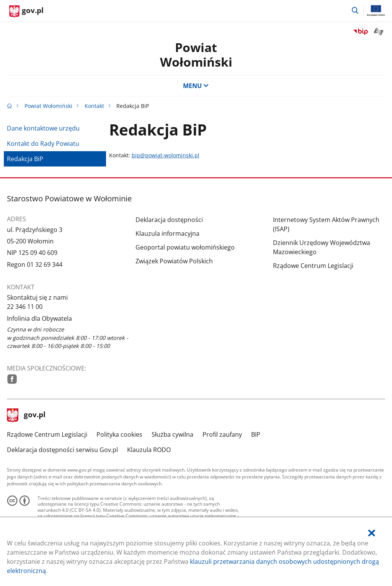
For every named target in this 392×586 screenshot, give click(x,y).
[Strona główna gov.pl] (26, 11)
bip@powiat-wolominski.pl (166, 155)
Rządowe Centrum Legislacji (313, 266)
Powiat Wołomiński (48, 106)
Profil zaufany (222, 434)
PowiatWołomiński (196, 55)
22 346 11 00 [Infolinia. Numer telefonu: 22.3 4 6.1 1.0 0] (25, 307)
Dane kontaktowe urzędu (43, 128)
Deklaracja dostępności (169, 220)
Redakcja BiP (25, 159)
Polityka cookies (119, 434)
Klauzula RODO (149, 450)
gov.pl (26, 415)
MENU (196, 86)
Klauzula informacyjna (167, 233)
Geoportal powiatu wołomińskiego (185, 247)
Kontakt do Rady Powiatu (43, 144)
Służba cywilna (172, 434)
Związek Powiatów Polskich (174, 261)
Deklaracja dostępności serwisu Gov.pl (62, 450)
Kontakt (94, 106)
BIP (256, 434)
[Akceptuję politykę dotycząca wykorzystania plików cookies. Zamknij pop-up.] (372, 533)
